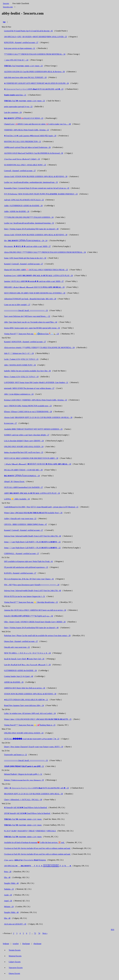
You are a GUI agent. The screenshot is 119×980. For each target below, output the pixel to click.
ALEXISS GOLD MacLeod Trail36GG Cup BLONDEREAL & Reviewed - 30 (34, 153)
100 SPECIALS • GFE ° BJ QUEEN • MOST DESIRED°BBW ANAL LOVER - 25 (36, 37)
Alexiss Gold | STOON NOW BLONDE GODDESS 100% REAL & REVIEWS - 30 (36, 176)
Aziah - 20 (8, 895)
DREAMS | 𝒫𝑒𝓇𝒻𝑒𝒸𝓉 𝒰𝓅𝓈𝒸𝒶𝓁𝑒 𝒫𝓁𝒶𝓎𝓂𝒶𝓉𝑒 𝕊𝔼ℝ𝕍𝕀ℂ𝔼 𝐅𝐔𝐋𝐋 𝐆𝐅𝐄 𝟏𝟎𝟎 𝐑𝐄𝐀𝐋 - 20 (34, 287)
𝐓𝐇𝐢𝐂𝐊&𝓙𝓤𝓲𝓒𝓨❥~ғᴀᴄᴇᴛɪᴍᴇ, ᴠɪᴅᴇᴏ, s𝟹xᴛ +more (23, 819)
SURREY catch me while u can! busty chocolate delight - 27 (27, 435)
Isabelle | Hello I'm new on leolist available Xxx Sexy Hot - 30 (27, 371)
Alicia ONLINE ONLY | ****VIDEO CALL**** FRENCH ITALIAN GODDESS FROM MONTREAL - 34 (45, 252)
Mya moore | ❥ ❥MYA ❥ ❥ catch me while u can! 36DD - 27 (27, 246)
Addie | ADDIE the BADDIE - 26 (17, 211)
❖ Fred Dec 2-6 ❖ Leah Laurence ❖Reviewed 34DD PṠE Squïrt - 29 (30, 136)
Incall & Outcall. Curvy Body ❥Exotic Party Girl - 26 (24, 659)
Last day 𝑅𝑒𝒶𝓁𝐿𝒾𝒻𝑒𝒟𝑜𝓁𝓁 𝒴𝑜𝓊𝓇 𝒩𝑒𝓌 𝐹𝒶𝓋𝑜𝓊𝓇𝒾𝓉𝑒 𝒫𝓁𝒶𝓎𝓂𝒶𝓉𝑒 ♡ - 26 (27, 665)
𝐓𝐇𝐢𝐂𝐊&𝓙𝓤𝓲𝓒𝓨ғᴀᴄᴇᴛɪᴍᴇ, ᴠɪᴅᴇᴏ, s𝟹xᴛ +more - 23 (23, 66)
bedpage (6, 944)
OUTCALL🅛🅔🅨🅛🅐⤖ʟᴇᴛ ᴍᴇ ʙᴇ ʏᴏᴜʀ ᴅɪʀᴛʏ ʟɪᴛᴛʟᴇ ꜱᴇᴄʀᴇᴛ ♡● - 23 (32, 739)
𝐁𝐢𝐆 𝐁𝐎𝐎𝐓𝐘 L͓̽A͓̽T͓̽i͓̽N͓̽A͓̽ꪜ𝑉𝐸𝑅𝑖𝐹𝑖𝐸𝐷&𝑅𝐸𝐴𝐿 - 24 (22, 476)
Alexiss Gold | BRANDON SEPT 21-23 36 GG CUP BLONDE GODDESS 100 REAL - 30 (38, 417)
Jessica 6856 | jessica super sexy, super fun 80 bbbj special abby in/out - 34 (32, 328)
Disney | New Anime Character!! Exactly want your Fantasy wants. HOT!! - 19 (34, 747)
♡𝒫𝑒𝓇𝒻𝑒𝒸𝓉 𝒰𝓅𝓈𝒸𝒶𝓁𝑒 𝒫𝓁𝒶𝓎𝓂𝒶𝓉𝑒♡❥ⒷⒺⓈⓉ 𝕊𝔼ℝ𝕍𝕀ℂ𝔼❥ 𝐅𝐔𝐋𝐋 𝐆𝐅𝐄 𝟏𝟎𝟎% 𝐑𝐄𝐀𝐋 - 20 (38, 464)
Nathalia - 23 (9, 889)
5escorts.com (8, 7)
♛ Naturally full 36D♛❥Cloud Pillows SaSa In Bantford (26, 808)
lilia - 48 (7, 877)
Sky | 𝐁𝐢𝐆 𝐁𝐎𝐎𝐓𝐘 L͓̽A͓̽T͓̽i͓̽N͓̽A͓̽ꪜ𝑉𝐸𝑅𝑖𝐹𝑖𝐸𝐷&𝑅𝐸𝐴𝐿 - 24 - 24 (26, 241)
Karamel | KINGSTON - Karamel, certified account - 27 (25, 342)
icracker (16, 944)
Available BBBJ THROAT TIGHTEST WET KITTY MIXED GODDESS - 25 (33, 429)
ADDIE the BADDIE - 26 (14, 682)
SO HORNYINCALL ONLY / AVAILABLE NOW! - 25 (25, 165)
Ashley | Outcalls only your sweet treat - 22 (20, 519)
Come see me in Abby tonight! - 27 (17, 305)
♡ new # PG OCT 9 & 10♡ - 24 (16, 60)
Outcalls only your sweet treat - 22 (17, 647)
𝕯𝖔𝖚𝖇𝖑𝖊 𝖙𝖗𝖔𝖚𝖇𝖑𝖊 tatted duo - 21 (15, 95)
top (4, 22)
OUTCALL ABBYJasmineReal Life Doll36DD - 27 (23, 487)
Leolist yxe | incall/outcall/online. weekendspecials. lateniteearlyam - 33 (31, 182)
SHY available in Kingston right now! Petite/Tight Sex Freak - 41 (28, 561)
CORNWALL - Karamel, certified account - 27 (22, 554)
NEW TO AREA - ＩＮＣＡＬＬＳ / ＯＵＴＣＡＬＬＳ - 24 (27, 653)
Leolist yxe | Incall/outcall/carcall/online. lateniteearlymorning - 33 (29, 223)
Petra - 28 (8, 872)
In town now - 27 (10, 423)
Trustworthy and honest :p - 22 (16, 755)
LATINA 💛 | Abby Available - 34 (17, 499)
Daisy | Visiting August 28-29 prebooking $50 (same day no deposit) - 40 (31, 229)
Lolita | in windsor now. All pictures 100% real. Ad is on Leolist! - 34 (30, 713)
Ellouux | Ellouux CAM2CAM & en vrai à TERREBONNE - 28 (28, 412)
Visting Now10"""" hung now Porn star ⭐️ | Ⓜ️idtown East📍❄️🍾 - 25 (32, 334)
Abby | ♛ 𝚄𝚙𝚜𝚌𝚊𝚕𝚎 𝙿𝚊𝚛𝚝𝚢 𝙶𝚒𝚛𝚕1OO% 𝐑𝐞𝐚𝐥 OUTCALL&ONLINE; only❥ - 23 (36, 788)
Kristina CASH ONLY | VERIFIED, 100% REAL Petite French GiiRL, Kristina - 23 (36, 400)
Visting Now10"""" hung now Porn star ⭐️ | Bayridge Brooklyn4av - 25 (31, 602)
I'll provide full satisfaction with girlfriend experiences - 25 (26, 567)
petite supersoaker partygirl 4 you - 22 (18, 107)
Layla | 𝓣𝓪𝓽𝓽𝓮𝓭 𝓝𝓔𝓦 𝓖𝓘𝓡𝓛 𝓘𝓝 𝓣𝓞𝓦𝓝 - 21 (21, 359)
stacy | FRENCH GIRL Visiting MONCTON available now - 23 (28, 406)
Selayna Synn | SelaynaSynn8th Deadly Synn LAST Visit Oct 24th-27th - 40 (33, 536)
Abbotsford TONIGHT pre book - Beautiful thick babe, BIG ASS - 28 (30, 299)
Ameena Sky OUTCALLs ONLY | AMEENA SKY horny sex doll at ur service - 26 (35, 610)
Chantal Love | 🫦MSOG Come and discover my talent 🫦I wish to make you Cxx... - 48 (37, 124)
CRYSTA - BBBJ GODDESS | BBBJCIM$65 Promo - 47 (26, 524)
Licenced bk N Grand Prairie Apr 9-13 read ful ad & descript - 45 (28, 31)
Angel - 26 (8, 901)
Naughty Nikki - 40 (11, 883)
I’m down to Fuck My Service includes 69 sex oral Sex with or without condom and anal (37, 848)
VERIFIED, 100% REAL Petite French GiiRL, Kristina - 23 (26, 130)
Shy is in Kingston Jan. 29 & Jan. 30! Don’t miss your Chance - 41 (29, 579)
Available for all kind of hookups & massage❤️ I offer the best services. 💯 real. (34, 842)
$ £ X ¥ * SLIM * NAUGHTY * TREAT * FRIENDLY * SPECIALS (30, 831)
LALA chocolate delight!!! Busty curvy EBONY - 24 (24, 441)
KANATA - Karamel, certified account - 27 (20, 573)
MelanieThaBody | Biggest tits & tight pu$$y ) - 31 (23, 774)
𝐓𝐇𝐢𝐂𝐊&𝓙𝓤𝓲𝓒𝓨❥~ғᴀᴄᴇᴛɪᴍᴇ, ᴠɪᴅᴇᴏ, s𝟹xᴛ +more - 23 (25, 101)
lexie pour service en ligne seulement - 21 (20, 48)
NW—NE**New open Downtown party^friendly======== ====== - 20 (32, 585)
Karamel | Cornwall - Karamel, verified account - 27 (24, 264)
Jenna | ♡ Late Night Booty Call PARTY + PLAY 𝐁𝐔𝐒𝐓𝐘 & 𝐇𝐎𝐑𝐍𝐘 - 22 (32, 542)
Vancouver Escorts (16, 968)
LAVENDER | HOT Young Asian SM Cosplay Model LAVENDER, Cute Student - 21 (36, 382)
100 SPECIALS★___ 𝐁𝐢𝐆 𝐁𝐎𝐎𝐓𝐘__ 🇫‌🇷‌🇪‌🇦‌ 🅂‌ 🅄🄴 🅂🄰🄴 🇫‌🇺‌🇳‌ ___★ (38, 866)
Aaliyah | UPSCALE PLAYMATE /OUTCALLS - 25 (24, 200)
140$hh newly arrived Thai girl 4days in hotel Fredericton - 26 (27, 147)
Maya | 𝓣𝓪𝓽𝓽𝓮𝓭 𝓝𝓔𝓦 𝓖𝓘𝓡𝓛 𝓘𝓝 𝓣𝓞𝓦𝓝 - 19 (21, 377)
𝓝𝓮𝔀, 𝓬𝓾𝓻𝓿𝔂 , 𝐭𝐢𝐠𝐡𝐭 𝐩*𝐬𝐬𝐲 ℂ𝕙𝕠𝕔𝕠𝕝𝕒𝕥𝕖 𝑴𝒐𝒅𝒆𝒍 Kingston (25, 860)
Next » (45, 933)
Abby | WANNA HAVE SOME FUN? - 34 (20, 365)
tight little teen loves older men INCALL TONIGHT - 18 (25, 77)
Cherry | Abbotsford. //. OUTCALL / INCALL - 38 (23, 800)
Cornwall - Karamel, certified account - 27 (20, 171)
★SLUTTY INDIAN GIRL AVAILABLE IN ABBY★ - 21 (26, 700)
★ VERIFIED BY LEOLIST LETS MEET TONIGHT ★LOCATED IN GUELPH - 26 (36, 83)
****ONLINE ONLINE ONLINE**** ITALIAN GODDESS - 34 (29, 217)
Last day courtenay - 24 (13, 112)
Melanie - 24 (9, 907)
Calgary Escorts (15, 962)
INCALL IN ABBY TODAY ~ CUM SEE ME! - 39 (23, 470)
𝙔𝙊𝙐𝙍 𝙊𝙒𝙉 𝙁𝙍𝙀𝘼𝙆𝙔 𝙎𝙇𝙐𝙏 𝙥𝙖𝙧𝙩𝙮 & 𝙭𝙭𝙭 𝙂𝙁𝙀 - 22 (24, 766)
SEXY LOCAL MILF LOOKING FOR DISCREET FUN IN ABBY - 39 (31, 458)
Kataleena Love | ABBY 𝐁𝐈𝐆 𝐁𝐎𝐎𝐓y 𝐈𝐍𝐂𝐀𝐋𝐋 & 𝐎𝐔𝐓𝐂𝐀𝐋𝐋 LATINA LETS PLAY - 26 (38, 275)
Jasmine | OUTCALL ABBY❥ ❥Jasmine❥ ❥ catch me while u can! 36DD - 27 (34, 281)
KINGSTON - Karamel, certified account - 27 (21, 42)
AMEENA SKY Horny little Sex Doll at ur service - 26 (25, 688)
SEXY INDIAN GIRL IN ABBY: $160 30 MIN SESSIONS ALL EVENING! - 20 (35, 293)
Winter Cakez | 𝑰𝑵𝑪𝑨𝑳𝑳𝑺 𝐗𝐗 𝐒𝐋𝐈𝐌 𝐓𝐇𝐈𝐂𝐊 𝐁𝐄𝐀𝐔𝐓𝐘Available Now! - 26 (33, 513)
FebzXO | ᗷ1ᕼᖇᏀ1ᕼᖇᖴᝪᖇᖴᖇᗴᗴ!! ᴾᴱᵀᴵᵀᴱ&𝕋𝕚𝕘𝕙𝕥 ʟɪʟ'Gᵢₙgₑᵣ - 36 (28, 616)
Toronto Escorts (15, 950)
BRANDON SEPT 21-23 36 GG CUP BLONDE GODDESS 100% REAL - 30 (33, 794)
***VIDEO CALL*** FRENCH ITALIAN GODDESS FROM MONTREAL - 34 (35, 54)
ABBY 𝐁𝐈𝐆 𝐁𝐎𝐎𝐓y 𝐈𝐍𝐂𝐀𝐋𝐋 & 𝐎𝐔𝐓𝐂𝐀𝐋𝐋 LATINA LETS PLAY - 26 (32, 493)
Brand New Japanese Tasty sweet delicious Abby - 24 (24, 705)
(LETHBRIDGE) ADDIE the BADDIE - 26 (20, 670)
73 (35, 933)
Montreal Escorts (15, 956)
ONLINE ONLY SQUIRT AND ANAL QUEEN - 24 (24, 447)
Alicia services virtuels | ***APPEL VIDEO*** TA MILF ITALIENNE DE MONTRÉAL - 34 (39, 348)
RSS (113, 930)
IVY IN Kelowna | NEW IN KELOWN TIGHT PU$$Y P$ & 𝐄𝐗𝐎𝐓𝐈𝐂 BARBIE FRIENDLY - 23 (41, 194)
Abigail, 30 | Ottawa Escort (14, 481)
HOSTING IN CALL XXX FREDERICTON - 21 (23, 142)
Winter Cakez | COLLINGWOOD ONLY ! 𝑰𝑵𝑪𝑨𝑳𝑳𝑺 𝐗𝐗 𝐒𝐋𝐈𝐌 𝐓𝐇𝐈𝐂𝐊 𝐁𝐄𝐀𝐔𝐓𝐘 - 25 (38, 719)
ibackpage (26, 944)
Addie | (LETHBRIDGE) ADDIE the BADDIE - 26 (23, 206)
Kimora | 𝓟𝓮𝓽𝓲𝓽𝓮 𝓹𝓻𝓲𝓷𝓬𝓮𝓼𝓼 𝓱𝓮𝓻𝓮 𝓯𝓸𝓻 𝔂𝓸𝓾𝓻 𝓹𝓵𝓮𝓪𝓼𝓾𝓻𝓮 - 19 (24, 780)
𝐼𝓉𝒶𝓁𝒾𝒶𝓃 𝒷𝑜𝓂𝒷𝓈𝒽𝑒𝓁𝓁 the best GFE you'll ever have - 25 (24, 452)
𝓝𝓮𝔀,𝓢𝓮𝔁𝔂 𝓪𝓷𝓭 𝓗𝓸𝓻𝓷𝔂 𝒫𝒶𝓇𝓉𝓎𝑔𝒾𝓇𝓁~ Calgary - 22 (22, 159)
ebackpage (37, 944)
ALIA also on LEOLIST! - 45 (15, 924)
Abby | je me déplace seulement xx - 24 (19, 394)
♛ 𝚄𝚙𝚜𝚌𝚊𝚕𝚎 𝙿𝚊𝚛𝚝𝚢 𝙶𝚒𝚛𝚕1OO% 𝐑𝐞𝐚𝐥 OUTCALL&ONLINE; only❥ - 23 (34, 89)
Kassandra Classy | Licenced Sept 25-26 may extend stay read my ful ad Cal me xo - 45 (37, 188)
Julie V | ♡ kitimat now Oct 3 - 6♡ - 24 (19, 353)
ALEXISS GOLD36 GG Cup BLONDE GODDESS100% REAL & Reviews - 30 (34, 72)
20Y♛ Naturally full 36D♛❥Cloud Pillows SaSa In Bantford (27, 813)
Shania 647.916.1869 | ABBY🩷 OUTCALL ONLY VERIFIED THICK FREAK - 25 (36, 270)
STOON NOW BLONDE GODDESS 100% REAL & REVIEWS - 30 (30, 694)
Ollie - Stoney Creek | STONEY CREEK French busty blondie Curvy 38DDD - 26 (35, 622)
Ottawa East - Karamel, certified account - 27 (21, 641)
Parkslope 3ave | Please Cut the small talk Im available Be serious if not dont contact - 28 (37, 636)
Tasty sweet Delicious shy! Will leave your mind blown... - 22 (27, 316)
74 (39, 933)
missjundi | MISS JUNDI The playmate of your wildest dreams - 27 (29, 388)
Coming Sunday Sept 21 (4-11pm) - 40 (19, 676)
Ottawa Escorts (14, 973)
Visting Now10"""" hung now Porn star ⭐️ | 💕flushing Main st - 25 (30, 725)
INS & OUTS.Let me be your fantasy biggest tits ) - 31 (25, 596)
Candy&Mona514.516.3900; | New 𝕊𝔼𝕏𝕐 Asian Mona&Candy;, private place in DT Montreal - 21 (41, 507)
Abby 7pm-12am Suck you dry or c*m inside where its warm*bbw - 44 (31, 322)
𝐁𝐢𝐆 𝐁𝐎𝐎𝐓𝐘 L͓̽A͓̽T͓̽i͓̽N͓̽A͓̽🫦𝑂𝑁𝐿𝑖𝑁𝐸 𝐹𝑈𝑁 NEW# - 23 (24, 118)
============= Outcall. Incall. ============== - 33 (26, 310)
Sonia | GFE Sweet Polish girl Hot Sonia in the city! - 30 (25, 258)
